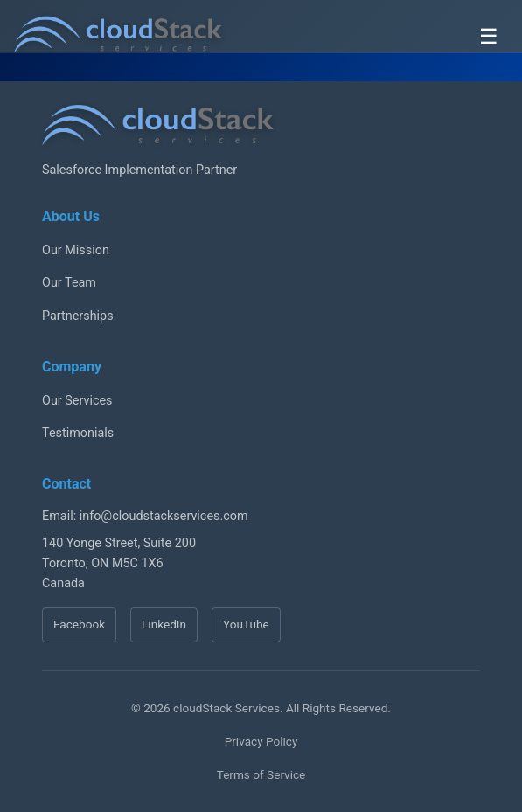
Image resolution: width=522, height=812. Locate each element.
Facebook (79, 624)
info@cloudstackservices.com (164, 516)
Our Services (77, 401)
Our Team (69, 283)
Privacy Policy (261, 741)
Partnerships (78, 316)
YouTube (246, 624)
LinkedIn (164, 624)
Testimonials (78, 433)
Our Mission (76, 250)
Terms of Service (261, 774)
